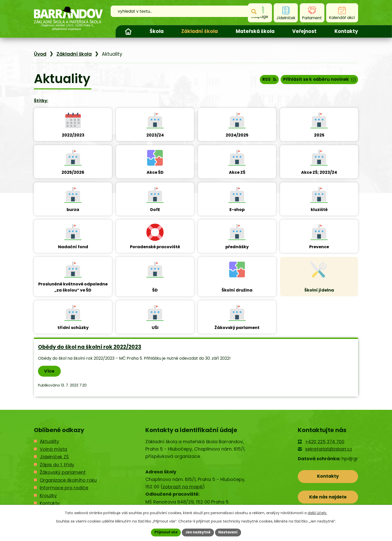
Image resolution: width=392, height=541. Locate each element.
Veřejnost (304, 31)
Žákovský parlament (63, 472)
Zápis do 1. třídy (57, 465)
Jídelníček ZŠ (54, 457)
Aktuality (49, 442)
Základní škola (200, 31)
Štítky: (41, 101)
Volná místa (53, 449)
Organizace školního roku (68, 480)
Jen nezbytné (198, 532)
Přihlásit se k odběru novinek (318, 80)
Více (50, 371)
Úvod (128, 31)
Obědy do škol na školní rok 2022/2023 (90, 347)
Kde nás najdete (328, 498)
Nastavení (229, 532)
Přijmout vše (164, 532)
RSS (265, 80)
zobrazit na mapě (183, 487)
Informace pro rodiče (64, 488)
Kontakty (346, 31)
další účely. (317, 513)
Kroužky (48, 496)
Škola (157, 31)
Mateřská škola (255, 31)
